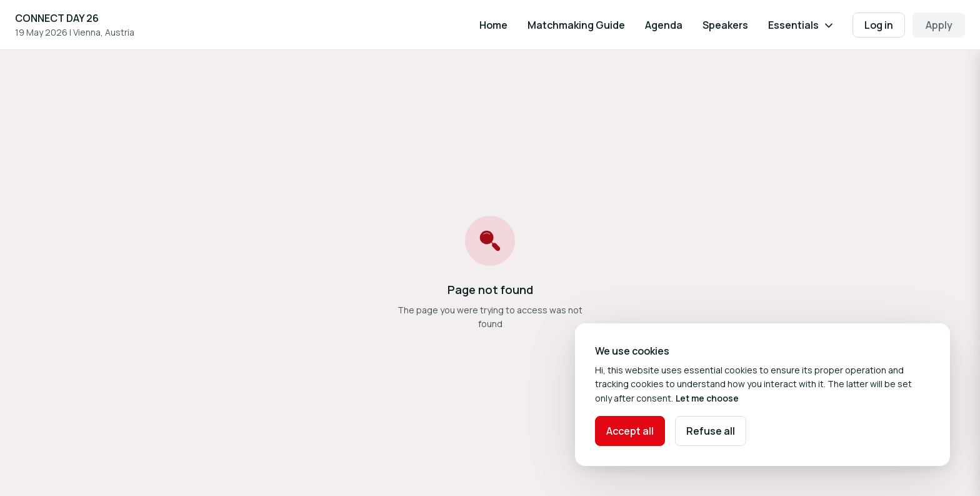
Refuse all (711, 431)
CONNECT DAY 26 (57, 18)
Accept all (630, 431)
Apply (939, 25)
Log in (879, 25)
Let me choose (707, 398)
